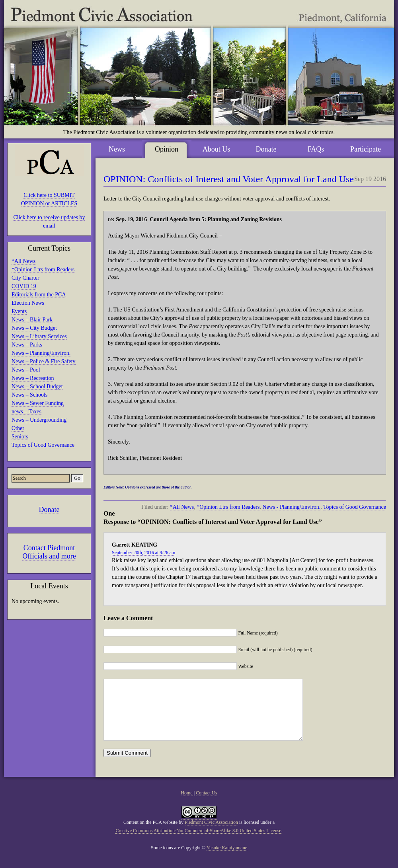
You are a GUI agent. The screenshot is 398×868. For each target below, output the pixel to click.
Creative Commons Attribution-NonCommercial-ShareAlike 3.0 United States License (198, 843)
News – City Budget (34, 328)
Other (18, 428)
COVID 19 (24, 286)
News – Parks (27, 345)
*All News (23, 261)
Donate (49, 510)
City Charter (25, 278)
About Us (217, 149)
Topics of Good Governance (43, 445)
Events (19, 311)
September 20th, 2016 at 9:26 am (143, 553)
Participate (366, 149)
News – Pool (26, 370)
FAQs (316, 149)
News (117, 149)
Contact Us (207, 805)
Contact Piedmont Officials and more (49, 552)
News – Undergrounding (39, 420)
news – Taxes (26, 412)
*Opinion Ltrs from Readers (43, 270)
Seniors (20, 437)
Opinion (167, 149)
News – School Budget (37, 386)
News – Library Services (39, 336)
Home (186, 805)
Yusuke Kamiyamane (227, 860)
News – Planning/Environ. (41, 353)
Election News (28, 303)
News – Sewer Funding (38, 403)
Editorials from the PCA (39, 295)
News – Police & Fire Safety (44, 361)
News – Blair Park (32, 320)
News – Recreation (33, 378)
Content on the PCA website (150, 834)
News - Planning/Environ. (291, 507)
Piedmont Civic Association (211, 834)
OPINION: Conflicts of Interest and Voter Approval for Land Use (229, 179)
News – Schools (29, 395)
